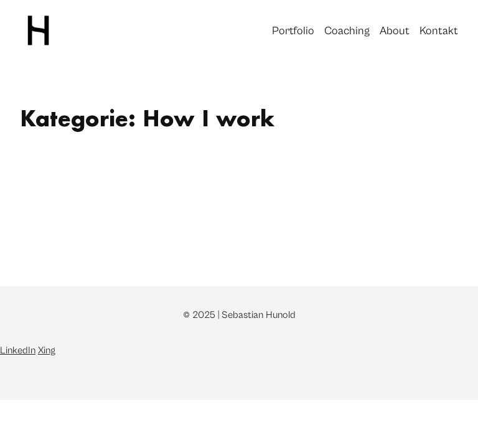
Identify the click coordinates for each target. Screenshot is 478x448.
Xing (47, 350)
